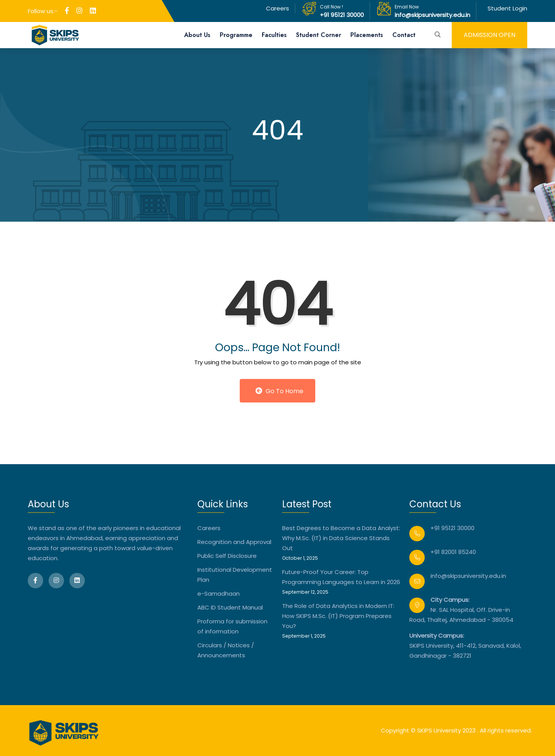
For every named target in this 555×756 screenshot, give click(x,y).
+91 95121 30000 (342, 15)
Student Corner (319, 35)
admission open (489, 35)
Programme (236, 35)
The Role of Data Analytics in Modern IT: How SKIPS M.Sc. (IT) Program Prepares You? (338, 616)
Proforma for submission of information (232, 626)
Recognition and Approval (234, 542)
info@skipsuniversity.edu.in (432, 15)
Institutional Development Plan (235, 575)
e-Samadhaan (219, 594)
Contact (404, 35)
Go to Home (280, 391)
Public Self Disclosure (227, 556)
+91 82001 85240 (453, 552)
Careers (277, 8)
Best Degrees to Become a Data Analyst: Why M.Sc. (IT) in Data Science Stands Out (341, 538)
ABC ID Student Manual (230, 607)
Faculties (274, 35)
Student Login (507, 8)
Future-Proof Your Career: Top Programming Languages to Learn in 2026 (341, 577)
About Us (197, 35)
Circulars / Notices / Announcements (226, 650)
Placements (367, 35)
